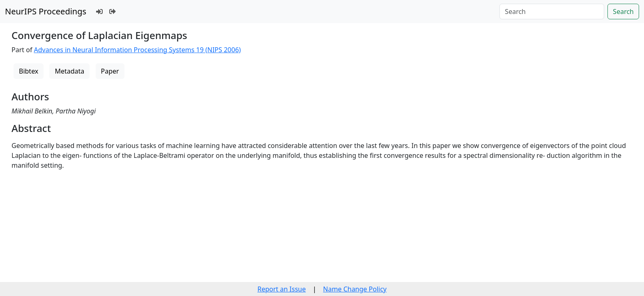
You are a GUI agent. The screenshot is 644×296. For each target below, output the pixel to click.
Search (623, 12)
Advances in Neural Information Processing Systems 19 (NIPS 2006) (138, 50)
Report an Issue (282, 289)
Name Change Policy (355, 289)
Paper (110, 71)
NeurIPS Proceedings (46, 11)
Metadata (69, 71)
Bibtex (29, 71)
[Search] (552, 12)
